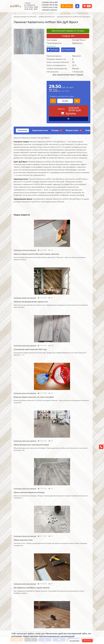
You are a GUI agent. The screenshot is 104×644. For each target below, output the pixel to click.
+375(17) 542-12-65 (50, 7)
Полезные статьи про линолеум (70, 469)
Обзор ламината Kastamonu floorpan (78, 291)
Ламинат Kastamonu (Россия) (25, 17)
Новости (43, 377)
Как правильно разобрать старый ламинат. (51, 336)
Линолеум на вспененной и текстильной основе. (78, 474)
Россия (76, 69)
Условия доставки (19, 559)
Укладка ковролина (47, 565)
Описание (22, 130)
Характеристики (40, 130)
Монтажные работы (49, 552)
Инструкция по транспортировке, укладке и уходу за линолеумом (23, 573)
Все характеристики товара (68, 75)
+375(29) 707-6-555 (50, 5)
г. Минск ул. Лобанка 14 (64, 594)
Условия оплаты (18, 562)
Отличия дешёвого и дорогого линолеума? (49, 522)
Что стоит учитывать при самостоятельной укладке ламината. (25, 383)
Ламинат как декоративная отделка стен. (51, 246)
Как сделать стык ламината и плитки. (25, 474)
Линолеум (71, 559)
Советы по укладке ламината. (48, 429)
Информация (18, 552)
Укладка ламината (47, 556)
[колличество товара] (65, 101)
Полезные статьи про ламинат (17, 241)
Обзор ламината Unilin (23, 335)
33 (73, 62)
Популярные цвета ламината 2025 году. (75, 246)
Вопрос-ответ (74, 130)
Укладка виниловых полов (50, 562)
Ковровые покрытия (75, 565)
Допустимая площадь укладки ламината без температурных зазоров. (50, 383)
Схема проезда (61, 591)
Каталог (71, 552)
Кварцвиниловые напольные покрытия (49, 474)
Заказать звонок (50, 10)
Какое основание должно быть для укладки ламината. (25, 246)
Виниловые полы (74, 562)
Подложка (71, 574)
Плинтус (70, 571)
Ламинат (71, 556)
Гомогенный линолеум (76, 568)
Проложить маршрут (63, 588)
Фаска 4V (77, 56)
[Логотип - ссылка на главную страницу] (24, 590)
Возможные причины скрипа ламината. (23, 429)
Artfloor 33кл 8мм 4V (47, 17)
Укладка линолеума (47, 559)
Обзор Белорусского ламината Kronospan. (49, 291)
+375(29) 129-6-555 (50, 2)
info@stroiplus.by (22, 605)
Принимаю (87, 641)
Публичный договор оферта (23, 568)
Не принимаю (74, 641)
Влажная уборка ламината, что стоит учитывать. (25, 291)
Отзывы (57, 130)
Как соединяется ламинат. (77, 428)
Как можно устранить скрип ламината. (78, 382)
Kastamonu (77, 43)
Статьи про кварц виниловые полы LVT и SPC (70, 331)
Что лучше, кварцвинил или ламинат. (78, 336)
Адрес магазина (18, 578)
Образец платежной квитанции (24, 565)
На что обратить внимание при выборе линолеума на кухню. (25, 523)
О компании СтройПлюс (21, 556)
